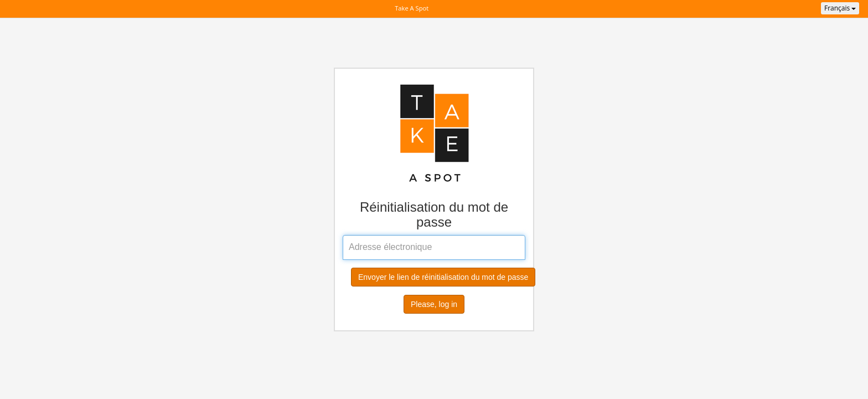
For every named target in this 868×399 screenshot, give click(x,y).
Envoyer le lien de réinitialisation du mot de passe (443, 277)
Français (840, 8)
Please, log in (434, 304)
